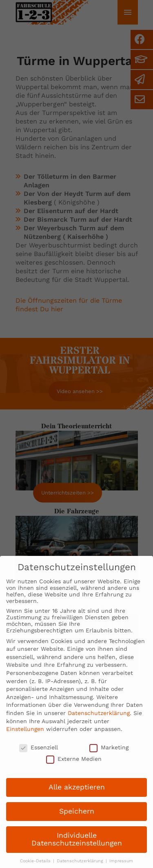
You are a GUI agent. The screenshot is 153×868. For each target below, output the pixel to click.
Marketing (109, 755)
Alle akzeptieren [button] (77, 794)
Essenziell (39, 755)
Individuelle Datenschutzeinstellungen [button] (77, 847)
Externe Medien (74, 767)
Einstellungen (25, 736)
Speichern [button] (77, 819)
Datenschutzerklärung (99, 720)
